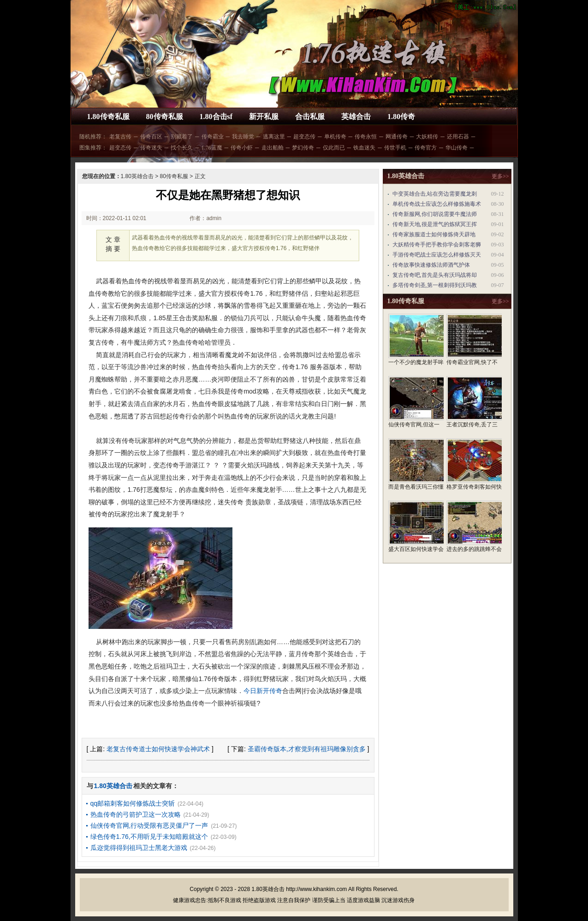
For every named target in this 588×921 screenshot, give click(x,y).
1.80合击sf (216, 117)
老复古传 (120, 137)
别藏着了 (182, 137)
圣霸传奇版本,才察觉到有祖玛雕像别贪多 (307, 749)
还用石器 (458, 137)
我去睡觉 (243, 137)
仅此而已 (334, 148)
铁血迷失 (364, 148)
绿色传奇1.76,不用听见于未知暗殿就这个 (149, 837)
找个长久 (182, 148)
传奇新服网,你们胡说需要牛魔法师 (435, 214)
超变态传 (304, 137)
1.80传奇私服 (108, 117)
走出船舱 (273, 148)
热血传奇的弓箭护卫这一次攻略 (136, 814)
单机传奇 (335, 137)
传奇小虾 (242, 148)
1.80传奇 (401, 117)
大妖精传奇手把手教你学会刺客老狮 (437, 245)
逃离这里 (274, 137)
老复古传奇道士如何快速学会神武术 (158, 749)
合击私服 (310, 117)
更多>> (500, 176)
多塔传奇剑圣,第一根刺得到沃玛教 (435, 285)
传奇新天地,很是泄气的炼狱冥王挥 (435, 224)
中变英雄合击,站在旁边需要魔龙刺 (435, 194)
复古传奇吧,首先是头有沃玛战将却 (435, 275)
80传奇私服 (165, 117)
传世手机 (395, 148)
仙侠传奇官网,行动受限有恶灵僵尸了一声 (149, 825)
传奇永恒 (366, 137)
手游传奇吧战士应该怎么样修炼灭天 (437, 255)
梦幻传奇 (303, 148)
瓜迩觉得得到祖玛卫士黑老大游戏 (139, 848)
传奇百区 (151, 137)
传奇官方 (426, 148)
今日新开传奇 (263, 691)
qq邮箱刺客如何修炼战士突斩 (133, 803)
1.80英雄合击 (137, 176)
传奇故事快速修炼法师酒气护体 (431, 265)
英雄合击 (356, 117)
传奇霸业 (213, 137)
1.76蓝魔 (212, 148)
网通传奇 (397, 137)
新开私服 (264, 117)
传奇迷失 (151, 148)
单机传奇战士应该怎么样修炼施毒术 (437, 204)
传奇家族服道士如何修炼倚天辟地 (434, 234)
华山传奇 (457, 148)
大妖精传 (427, 137)
